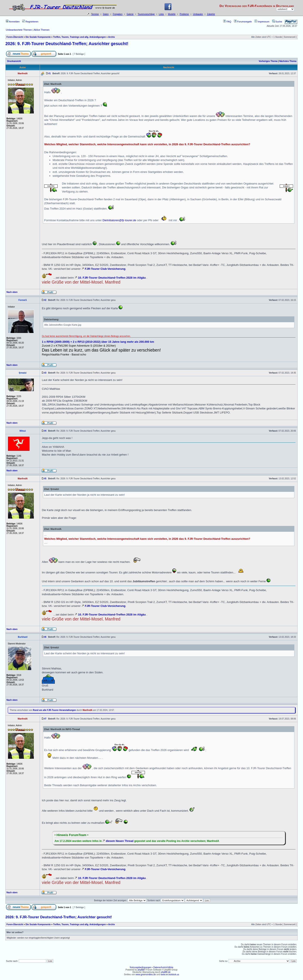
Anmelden (13, 22)
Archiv (111, 37)
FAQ (227, 22)
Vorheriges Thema (268, 61)
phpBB (141, 970)
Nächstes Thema (288, 61)
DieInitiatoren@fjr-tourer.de (119, 220)
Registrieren (30, 22)
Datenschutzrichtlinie (163, 967)
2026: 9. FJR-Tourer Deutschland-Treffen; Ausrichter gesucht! (67, 44)
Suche (277, 22)
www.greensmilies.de (146, 974)
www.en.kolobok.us (170, 974)
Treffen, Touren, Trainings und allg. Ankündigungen (79, 37)
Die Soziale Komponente (38, 37)
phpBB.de (166, 972)
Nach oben (12, 292)
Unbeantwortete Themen (19, 30)
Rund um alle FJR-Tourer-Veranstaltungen (54, 710)
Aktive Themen (42, 30)
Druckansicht (14, 61)
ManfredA (88, 710)
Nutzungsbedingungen (141, 967)
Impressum (262, 22)
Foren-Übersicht (15, 37)
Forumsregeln (243, 22)
